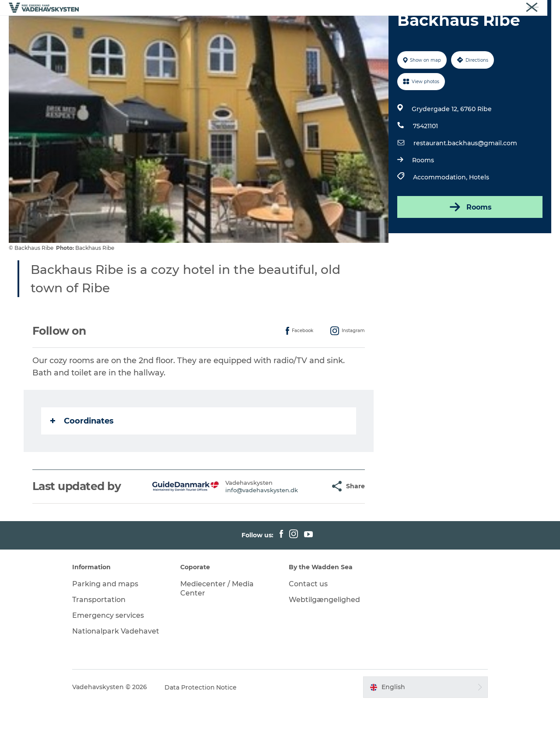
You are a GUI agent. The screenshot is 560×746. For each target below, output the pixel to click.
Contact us (308, 625)
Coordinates (82, 462)
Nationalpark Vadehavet (117, 673)
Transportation (100, 641)
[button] (302, 528)
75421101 (425, 168)
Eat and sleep (350, 28)
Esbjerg (181, 28)
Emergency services (109, 657)
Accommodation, (441, 219)
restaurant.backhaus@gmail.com (465, 185)
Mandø (249, 28)
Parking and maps (107, 625)
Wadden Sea (294, 28)
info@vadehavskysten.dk (240, 532)
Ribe (148, 28)
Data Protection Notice (202, 729)
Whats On (403, 28)
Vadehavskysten (530, 8)
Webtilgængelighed (324, 641)
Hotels (479, 219)
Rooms (423, 202)
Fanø (215, 28)
